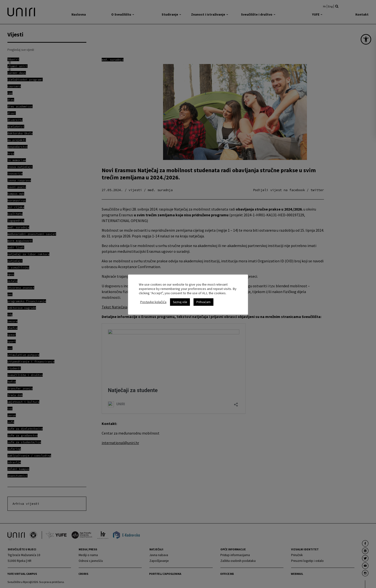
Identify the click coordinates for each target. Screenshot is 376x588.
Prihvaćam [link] (203, 302)
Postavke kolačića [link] (153, 302)
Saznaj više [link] (180, 302)
